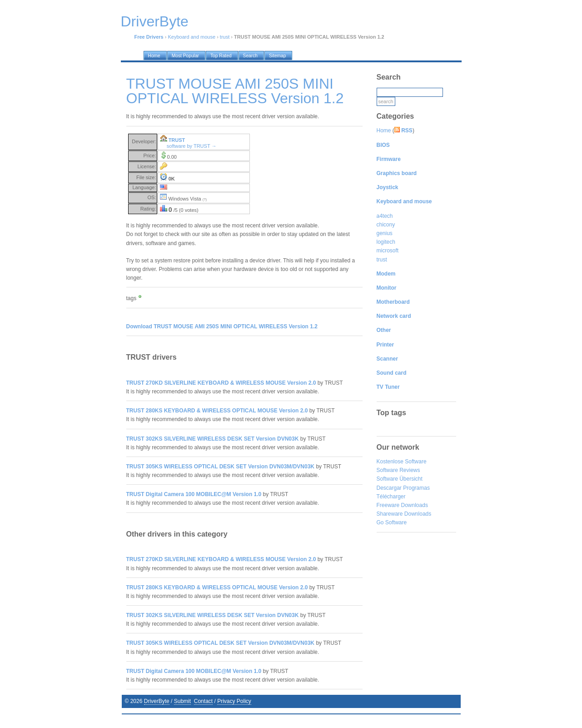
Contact (203, 701)
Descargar (389, 488)
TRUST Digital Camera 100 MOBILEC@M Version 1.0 (194, 494)
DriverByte (157, 701)
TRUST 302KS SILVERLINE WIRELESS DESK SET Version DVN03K (213, 439)
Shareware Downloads (404, 514)
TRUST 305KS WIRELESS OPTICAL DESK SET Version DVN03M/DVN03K (221, 467)
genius (385, 233)
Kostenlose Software (402, 462)
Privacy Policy (234, 701)
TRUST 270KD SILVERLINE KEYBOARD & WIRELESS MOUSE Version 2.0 (221, 383)
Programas (416, 488)
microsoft (388, 251)
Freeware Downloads (402, 505)
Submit (182, 701)
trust (225, 37)
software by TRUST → (192, 146)
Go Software (392, 522)
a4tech (385, 216)
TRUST (177, 140)
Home (384, 131)
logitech (386, 242)
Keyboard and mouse (192, 37)
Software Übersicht (400, 479)
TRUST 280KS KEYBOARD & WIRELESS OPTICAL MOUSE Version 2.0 (217, 411)
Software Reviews (398, 470)
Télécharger (391, 497)
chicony (386, 225)
